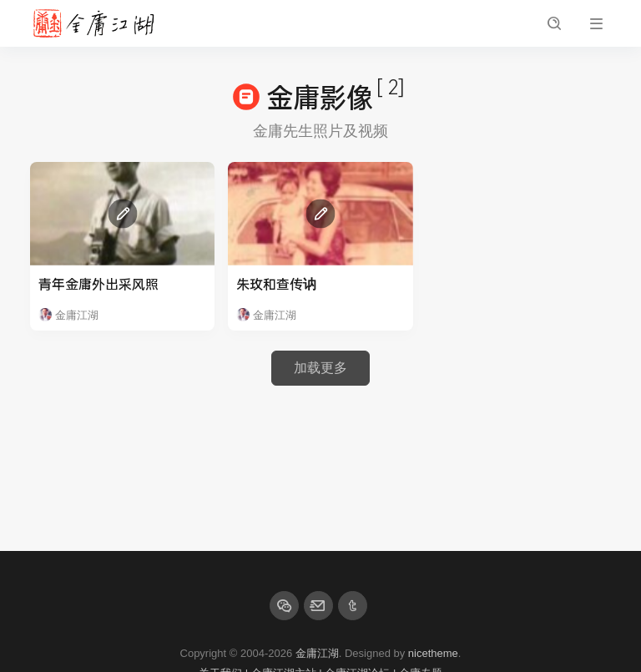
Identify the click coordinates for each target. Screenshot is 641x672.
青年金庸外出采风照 (98, 283)
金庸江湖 (317, 653)
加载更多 (320, 368)
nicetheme (433, 653)
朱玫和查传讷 (276, 283)
